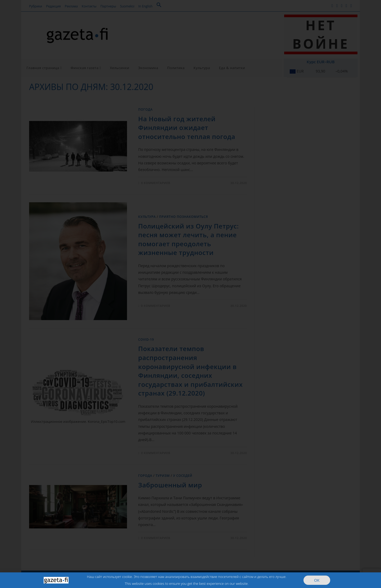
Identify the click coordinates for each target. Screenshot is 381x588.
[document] (190, 294)
